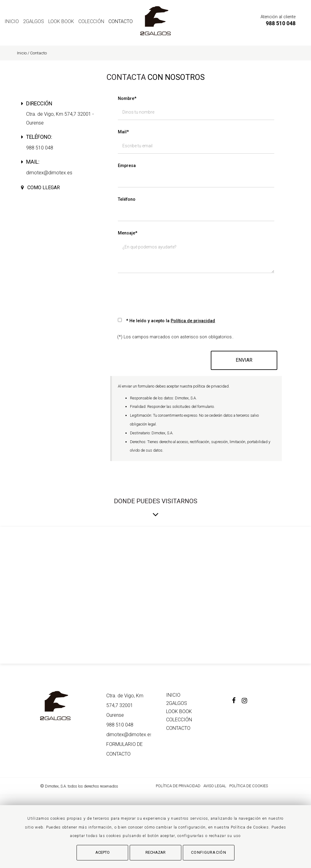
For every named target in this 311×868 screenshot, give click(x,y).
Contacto (121, 21)
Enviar (244, 360)
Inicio (12, 21)
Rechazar (155, 852)
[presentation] (164, 293)
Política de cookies (249, 786)
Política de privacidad (193, 321)
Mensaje (128, 233)
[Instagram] (248, 701)
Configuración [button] (209, 852)
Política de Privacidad (178, 786)
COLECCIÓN (91, 21)
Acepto (103, 852)
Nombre (127, 99)
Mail (123, 132)
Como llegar (44, 188)
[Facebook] (237, 701)
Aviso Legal (215, 786)
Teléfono (127, 199)
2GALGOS (34, 21)
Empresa (127, 166)
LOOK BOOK (61, 21)
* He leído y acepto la (171, 321)
